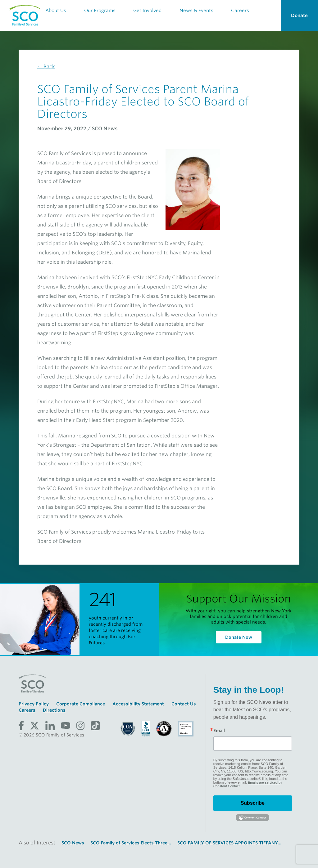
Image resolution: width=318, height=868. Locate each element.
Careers (27, 710)
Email (219, 731)
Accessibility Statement (138, 704)
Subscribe (253, 803)
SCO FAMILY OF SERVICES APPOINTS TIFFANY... (229, 843)
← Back (46, 67)
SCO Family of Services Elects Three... (131, 843)
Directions (54, 710)
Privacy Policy (34, 704)
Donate (299, 16)
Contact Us (184, 704)
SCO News (73, 843)
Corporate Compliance (81, 704)
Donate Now (239, 637)
